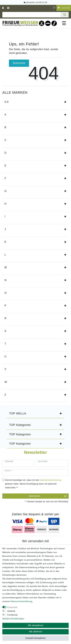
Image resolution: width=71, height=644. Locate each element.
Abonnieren (48, 496)
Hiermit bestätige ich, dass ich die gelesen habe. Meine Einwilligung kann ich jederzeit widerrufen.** (33, 484)
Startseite (19, 63)
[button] (65, 102)
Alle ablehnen (35, 632)
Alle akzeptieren (36, 625)
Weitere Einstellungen (13, 619)
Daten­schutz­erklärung (21, 601)
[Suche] (65, 15)
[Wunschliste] (54, 8)
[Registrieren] (9, 8)
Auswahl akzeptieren (35, 638)
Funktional (13, 615)
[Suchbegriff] (32, 15)
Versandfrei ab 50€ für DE (36, 2)
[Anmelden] (3, 8)
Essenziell (12, 607)
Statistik (11, 611)
